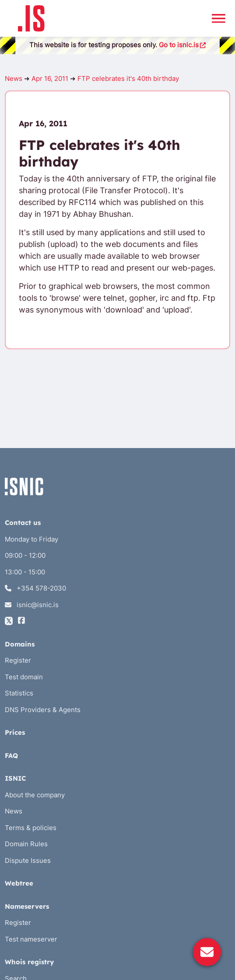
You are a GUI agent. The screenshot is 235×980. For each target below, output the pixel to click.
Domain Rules (26, 844)
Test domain (24, 677)
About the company (35, 795)
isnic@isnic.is (32, 605)
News (14, 78)
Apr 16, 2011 (50, 78)
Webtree (19, 883)
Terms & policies (31, 828)
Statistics (19, 693)
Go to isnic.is (182, 45)
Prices (15, 732)
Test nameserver (31, 939)
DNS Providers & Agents (43, 710)
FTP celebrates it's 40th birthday (128, 78)
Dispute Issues (28, 860)
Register (18, 660)
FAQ (11, 756)
